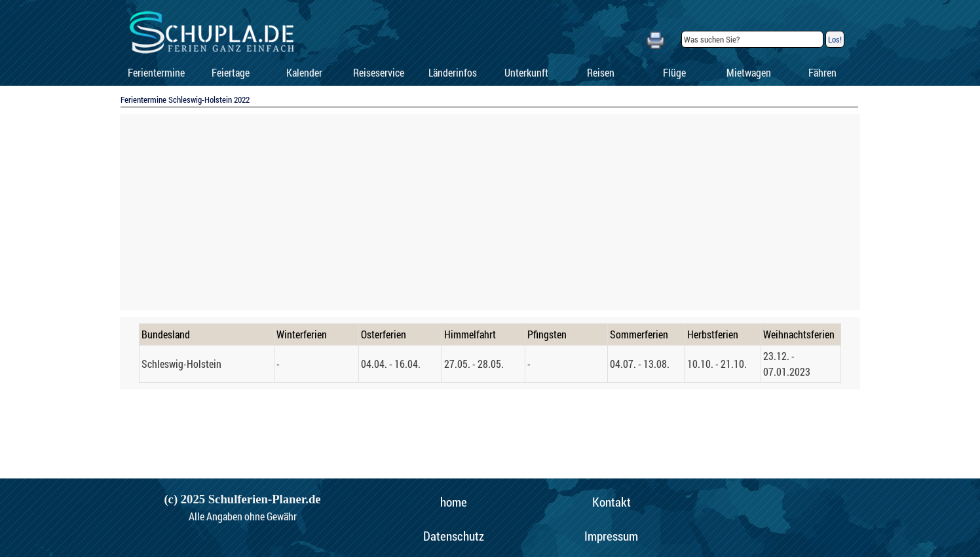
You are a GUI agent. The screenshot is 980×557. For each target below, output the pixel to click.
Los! (835, 39)
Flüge (674, 72)
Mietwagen (749, 72)
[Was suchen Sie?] (752, 39)
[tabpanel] (490, 353)
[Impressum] (611, 536)
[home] (453, 502)
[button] (655, 38)
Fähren (822, 72)
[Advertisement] (490, 212)
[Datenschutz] (453, 536)
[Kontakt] (611, 502)
